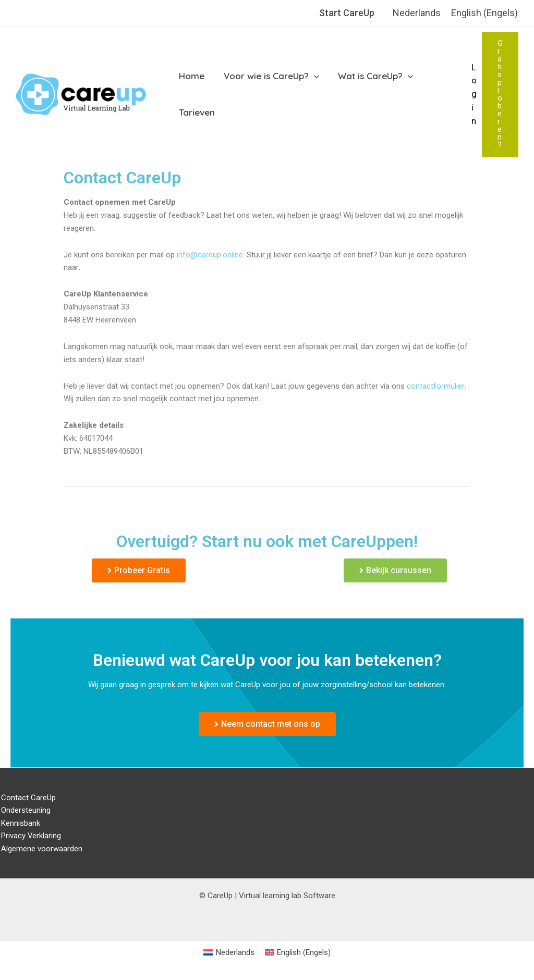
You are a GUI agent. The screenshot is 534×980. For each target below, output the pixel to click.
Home (191, 76)
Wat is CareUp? (372, 76)
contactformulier (435, 386)
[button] (500, 94)
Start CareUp (347, 13)
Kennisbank (20, 823)
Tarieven (196, 112)
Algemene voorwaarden (41, 849)
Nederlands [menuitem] (417, 13)
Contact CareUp (27, 798)
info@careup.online (210, 255)
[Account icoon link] (474, 95)
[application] (312, 76)
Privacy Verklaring (30, 836)
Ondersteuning (25, 810)
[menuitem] (417, 13)
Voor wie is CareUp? (269, 76)
